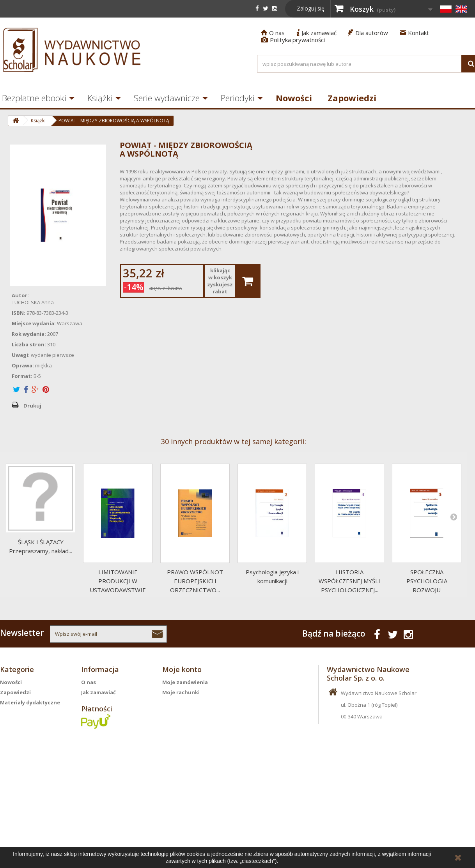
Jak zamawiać (316, 33)
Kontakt (414, 33)
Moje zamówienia (185, 682)
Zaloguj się (311, 8)
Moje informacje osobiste (196, 713)
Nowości (294, 98)
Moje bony (176, 723)
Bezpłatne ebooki (23, 733)
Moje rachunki (181, 692)
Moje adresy (178, 702)
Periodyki (238, 98)
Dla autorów (368, 33)
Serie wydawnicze (167, 98)
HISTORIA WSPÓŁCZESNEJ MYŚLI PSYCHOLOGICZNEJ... (349, 581)
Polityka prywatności (293, 40)
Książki (100, 98)
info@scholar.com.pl (368, 780)
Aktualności (16, 753)
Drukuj (32, 406)
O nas (273, 33)
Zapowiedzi (352, 98)
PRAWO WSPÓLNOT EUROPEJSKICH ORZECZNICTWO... (195, 581)
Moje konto (182, 669)
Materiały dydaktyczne (30, 702)
